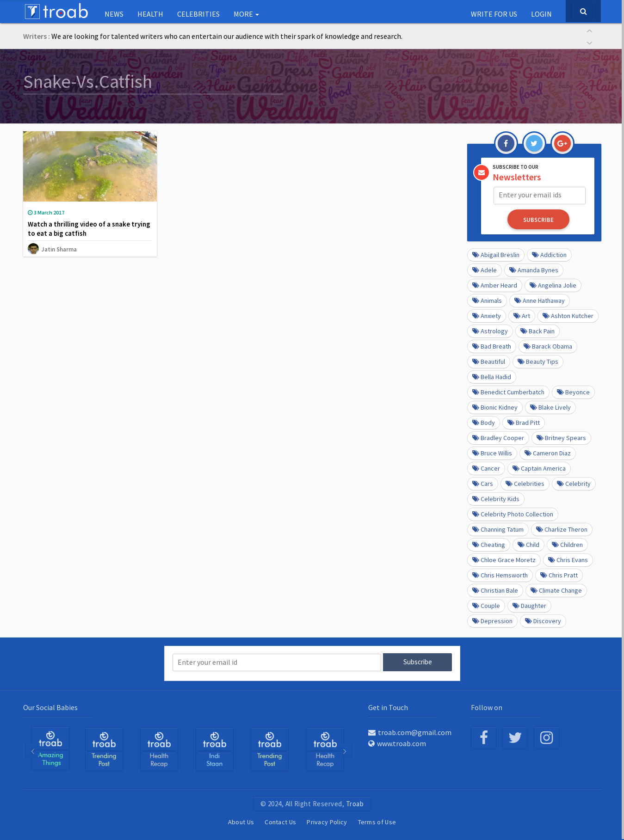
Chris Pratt (559, 575)
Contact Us (280, 821)
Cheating (489, 544)
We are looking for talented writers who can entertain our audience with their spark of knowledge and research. (227, 36)
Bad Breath (492, 346)
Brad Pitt (524, 422)
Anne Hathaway (540, 300)
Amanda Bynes (534, 270)
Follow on (487, 706)
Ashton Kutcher (568, 315)
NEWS (114, 14)
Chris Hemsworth (500, 575)
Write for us (494, 14)
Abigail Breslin (496, 254)
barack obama (548, 346)
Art (522, 315)
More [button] (246, 14)
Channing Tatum (498, 529)
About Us (241, 821)
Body (484, 422)
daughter (529, 605)
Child (528, 544)
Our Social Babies (50, 706)
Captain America (539, 468)
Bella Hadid (492, 376)
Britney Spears (561, 437)
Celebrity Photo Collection (513, 514)
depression (492, 620)
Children (567, 544)
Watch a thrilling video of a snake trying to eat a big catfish (89, 229)
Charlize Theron (562, 529)
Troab (355, 803)
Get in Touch (388, 706)
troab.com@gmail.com (410, 731)
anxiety (487, 315)
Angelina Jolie (553, 285)
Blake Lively (550, 407)
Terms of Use (377, 821)
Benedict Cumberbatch (508, 392)
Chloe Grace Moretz (504, 559)
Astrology (490, 331)
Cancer (486, 468)
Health (150, 14)
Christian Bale (495, 590)
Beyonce (573, 392)
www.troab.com (397, 742)
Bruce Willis (492, 453)
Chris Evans (568, 559)
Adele (485, 270)
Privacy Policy (327, 821)
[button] (590, 30)
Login (541, 14)
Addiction (549, 254)
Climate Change (556, 590)
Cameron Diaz (548, 453)
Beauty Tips (538, 361)
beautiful (489, 361)
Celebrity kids (496, 498)
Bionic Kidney (495, 407)
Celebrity (574, 483)
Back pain (538, 331)
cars (483, 483)
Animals (487, 300)
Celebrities (198, 14)
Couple (486, 605)
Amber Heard (495, 285)
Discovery (543, 620)
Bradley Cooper (498, 437)
